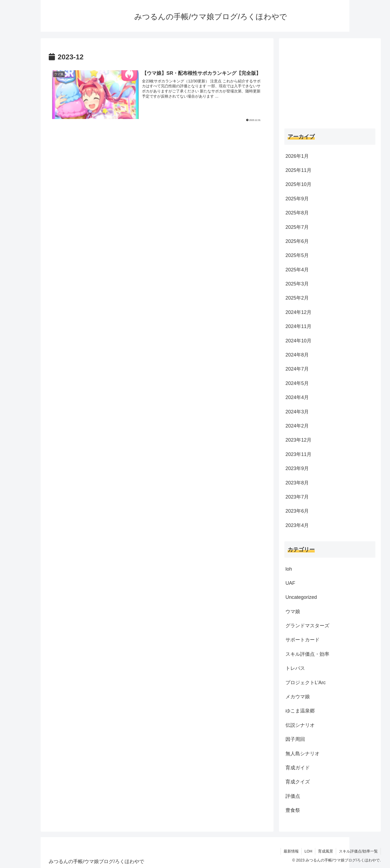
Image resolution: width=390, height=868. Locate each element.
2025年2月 (297, 298)
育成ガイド (298, 768)
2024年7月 (297, 369)
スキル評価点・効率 (307, 654)
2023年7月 (297, 497)
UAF (290, 583)
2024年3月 (297, 412)
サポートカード (303, 640)
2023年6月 (297, 511)
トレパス (295, 668)
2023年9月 (297, 468)
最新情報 (291, 851)
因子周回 (295, 739)
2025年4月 (297, 270)
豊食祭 (293, 810)
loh (289, 569)
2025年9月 (297, 199)
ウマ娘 (293, 612)
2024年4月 (297, 397)
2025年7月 (297, 227)
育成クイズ (298, 782)
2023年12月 (298, 440)
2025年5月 (297, 255)
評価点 (293, 796)
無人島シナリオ (303, 754)
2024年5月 (297, 383)
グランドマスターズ (307, 626)
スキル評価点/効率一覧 (358, 851)
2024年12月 (298, 312)
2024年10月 (298, 341)
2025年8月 (297, 213)
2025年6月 (297, 241)
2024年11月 (298, 326)
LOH (308, 851)
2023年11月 (298, 454)
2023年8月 (297, 483)
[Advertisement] (157, 173)
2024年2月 (297, 426)
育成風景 (326, 851)
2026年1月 (297, 156)
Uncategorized (301, 597)
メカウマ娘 (298, 697)
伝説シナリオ (300, 725)
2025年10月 (298, 184)
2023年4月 (297, 525)
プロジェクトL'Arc (305, 683)
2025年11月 (298, 170)
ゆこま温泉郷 (300, 711)
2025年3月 (297, 284)
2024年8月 (297, 355)
